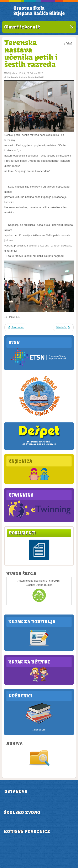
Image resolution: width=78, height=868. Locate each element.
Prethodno (16, 327)
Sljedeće (63, 327)
